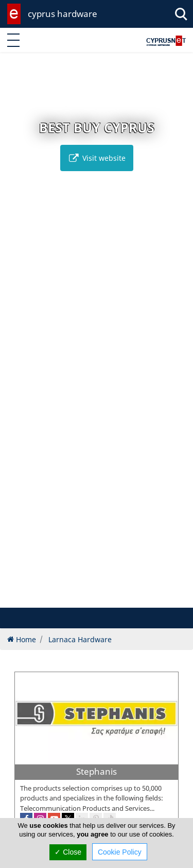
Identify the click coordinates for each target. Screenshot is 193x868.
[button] (75, 598)
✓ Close (68, 852)
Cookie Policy (120, 852)
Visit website (97, 158)
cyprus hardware (63, 14)
